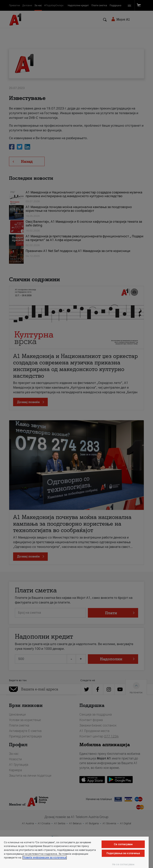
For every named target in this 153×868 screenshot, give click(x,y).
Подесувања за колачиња (123, 853)
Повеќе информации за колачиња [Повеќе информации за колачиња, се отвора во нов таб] (45, 858)
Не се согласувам (123, 864)
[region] (74, 852)
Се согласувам (123, 844)
